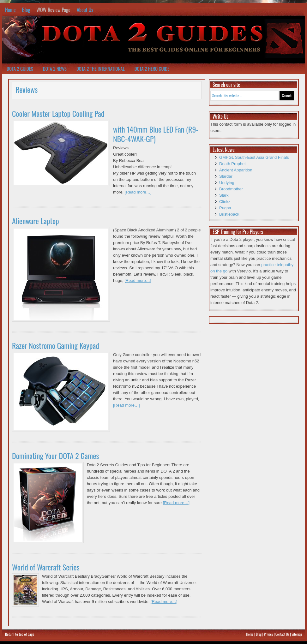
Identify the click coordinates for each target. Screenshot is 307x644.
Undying (227, 183)
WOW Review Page (53, 10)
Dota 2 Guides (20, 69)
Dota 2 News (55, 69)
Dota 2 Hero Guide (152, 69)
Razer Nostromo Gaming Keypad (56, 345)
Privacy (269, 634)
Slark (224, 195)
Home (10, 10)
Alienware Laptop (36, 221)
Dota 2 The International (101, 69)
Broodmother (231, 189)
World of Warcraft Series (46, 567)
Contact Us (282, 634)
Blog (26, 10)
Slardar (226, 176)
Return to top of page (20, 634)
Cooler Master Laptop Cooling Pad (58, 113)
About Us (85, 10)
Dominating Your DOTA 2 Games (55, 456)
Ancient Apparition (236, 170)
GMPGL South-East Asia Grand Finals (254, 157)
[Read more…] (138, 192)
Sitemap (297, 634)
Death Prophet (232, 164)
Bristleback (229, 214)
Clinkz (225, 202)
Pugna (225, 208)
